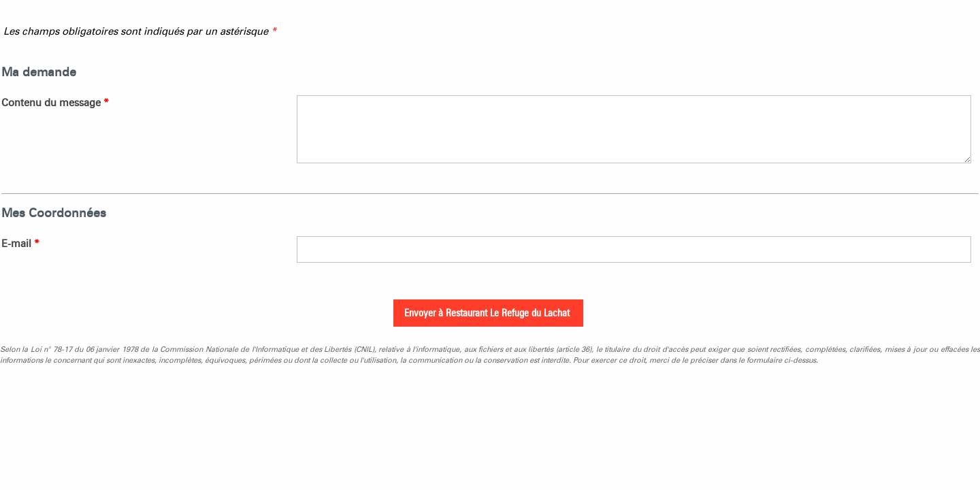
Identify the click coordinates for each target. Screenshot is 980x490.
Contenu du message (55, 103)
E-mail (20, 244)
